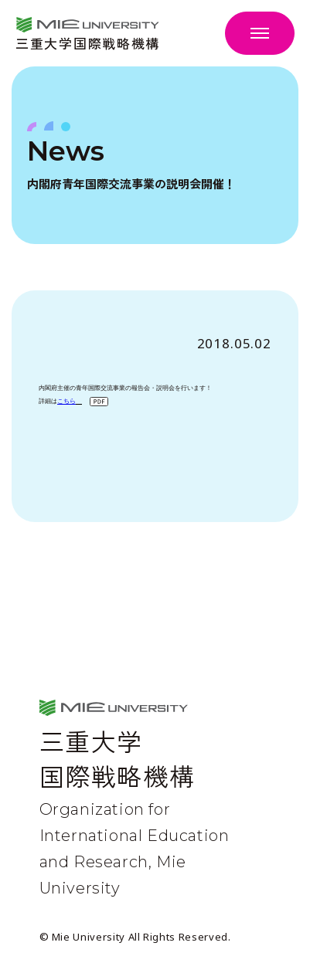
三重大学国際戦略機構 (88, 41)
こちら (66, 400)
